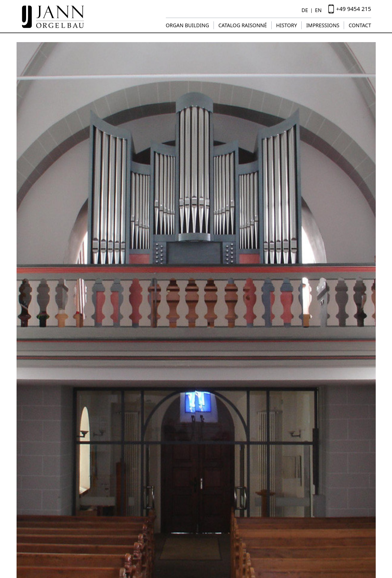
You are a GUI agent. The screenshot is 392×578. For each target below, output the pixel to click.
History (286, 25)
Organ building (188, 25)
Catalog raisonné (243, 25)
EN (318, 10)
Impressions (323, 25)
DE (305, 10)
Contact (360, 25)
